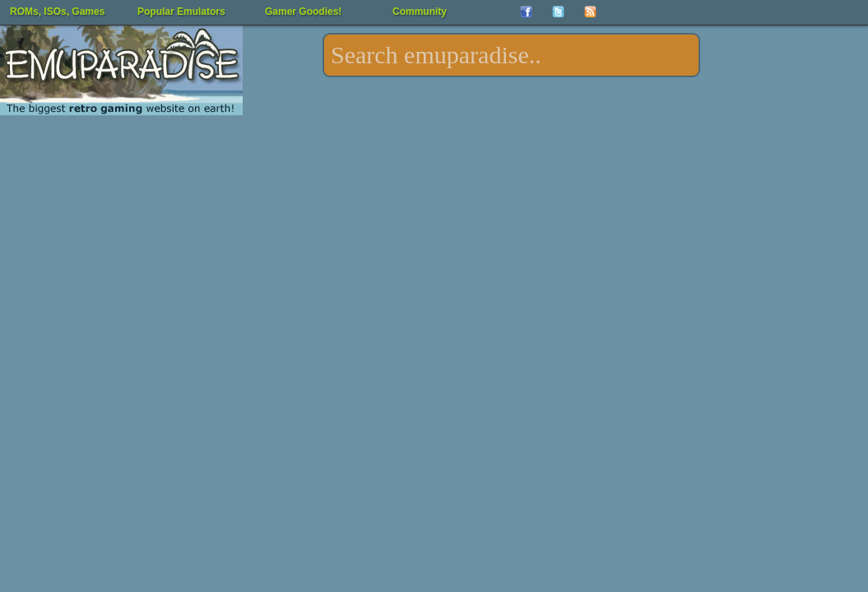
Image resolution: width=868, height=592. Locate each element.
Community (420, 12)
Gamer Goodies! (303, 12)
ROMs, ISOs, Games (57, 12)
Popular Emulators (181, 12)
